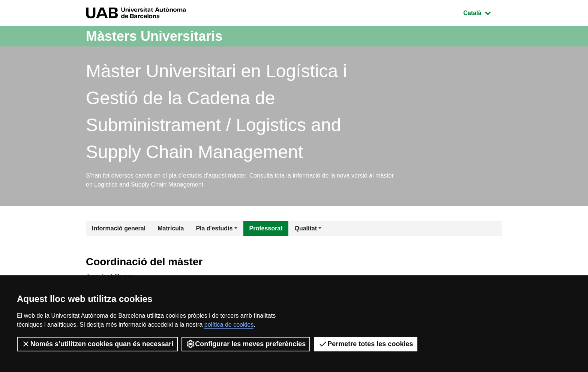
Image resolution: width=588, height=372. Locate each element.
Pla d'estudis (214, 228)
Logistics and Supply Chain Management (149, 185)
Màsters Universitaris (154, 36)
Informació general (119, 228)
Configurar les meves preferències (246, 344)
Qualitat (306, 228)
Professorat (266, 228)
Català (483, 12)
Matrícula (171, 228)
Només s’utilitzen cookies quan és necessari (97, 344)
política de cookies (229, 325)
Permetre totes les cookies (366, 344)
